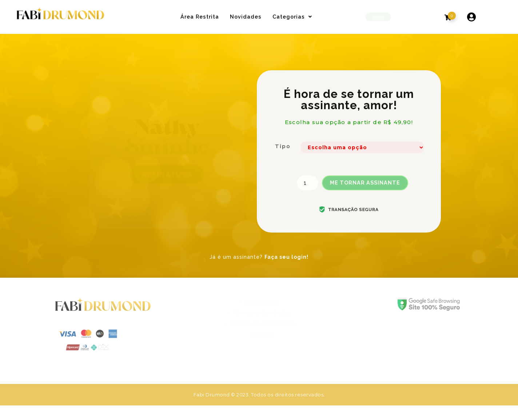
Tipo (283, 146)
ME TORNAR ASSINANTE (365, 183)
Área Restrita (200, 17)
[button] (378, 17)
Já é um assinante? (259, 257)
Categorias (292, 17)
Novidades (246, 17)
